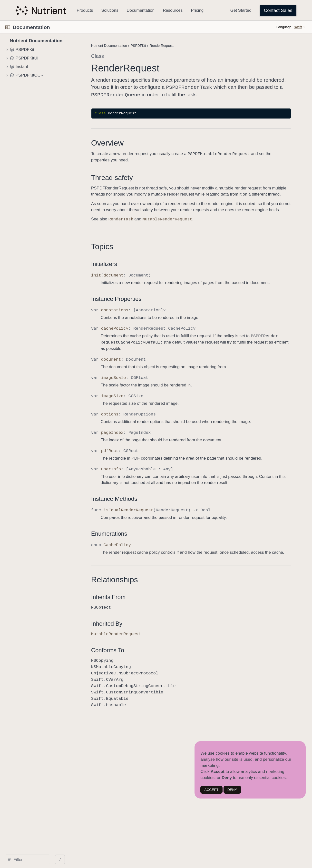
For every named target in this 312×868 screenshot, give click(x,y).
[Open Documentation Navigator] (8, 27)
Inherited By (133, 647)
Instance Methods (140, 516)
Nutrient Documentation (135, 46)
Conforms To (134, 673)
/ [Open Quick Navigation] (88, 860)
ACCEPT (211, 790)
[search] (41, 859)
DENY (232, 790)
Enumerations (135, 551)
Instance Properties (142, 316)
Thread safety (138, 177)
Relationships (140, 603)
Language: (284, 27)
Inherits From (134, 620)
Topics (128, 258)
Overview (133, 142)
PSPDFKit (164, 46)
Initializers (130, 275)
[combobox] (43, 859)
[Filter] (43, 859)
